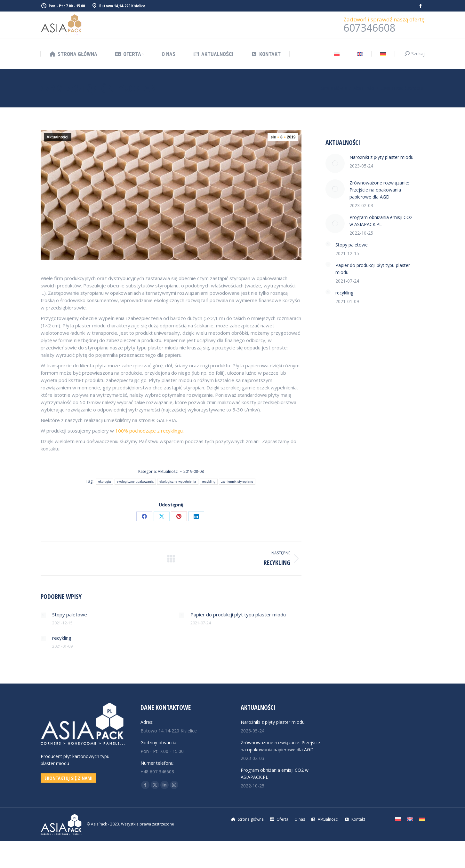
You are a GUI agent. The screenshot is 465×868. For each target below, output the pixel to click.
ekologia (105, 482)
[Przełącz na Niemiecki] (383, 54)
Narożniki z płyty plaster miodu (381, 157)
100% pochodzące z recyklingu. (149, 431)
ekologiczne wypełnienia (178, 482)
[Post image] (43, 615)
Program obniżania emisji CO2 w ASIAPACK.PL (381, 221)
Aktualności (58, 137)
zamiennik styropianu (237, 482)
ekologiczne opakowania (135, 482)
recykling (209, 482)
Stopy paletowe (70, 614)
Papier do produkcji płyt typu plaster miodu (238, 614)
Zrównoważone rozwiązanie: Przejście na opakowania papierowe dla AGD (379, 190)
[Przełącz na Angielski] (360, 54)
